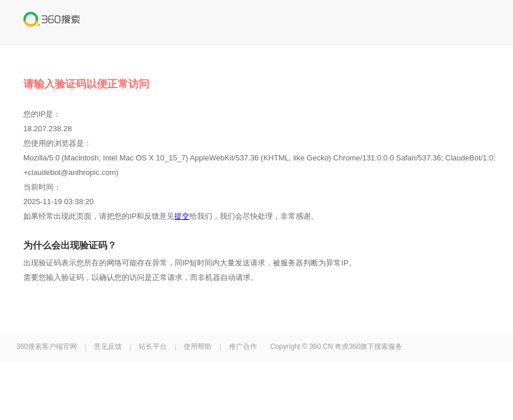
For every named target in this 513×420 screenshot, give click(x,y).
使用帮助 (198, 346)
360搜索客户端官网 (47, 346)
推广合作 (243, 346)
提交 (182, 216)
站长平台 (153, 346)
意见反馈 (108, 346)
